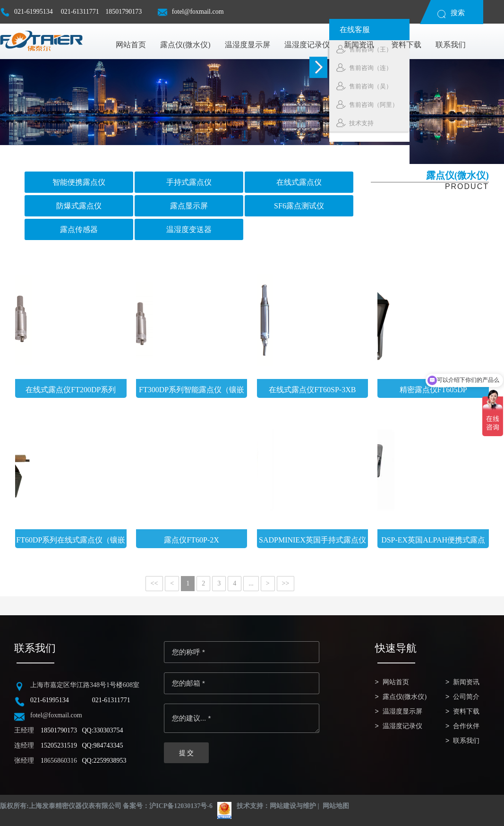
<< (154, 583)
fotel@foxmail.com (191, 16)
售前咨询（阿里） (462, 104)
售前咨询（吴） (459, 86)
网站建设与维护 (293, 806)
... (251, 583)
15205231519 (59, 745)
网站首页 (396, 682)
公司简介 (466, 697)
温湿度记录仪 (402, 726)
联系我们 (466, 741)
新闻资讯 (466, 682)
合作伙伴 (466, 726)
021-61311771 (80, 12)
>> (286, 583)
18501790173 (124, 12)
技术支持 (449, 123)
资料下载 (466, 711)
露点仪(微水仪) (405, 697)
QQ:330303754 (103, 730)
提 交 (187, 753)
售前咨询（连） (459, 68)
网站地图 (336, 806)
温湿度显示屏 (402, 711)
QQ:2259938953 (104, 761)
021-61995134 (27, 16)
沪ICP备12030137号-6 (181, 806)
